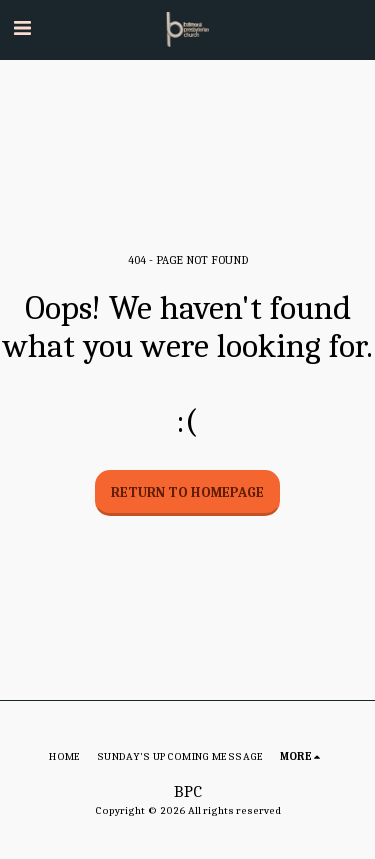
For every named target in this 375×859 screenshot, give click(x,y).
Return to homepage (187, 492)
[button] (22, 28)
